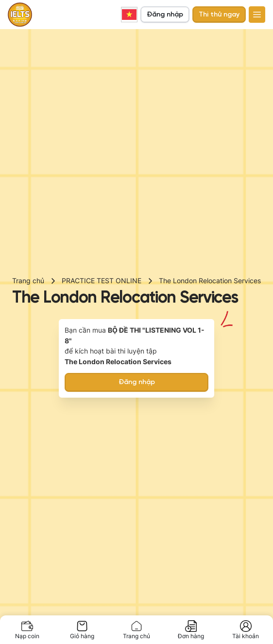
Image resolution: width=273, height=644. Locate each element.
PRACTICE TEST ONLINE (102, 281)
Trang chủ (28, 281)
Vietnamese (129, 15)
